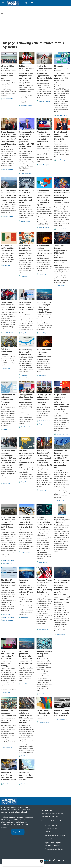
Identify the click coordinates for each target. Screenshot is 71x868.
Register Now (18, 832)
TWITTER (64, 860)
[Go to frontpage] (13, 3)
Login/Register (27, 3)
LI (50, 860)
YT (59, 860)
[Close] (42, 861)
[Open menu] (3, 3)
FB (55, 860)
